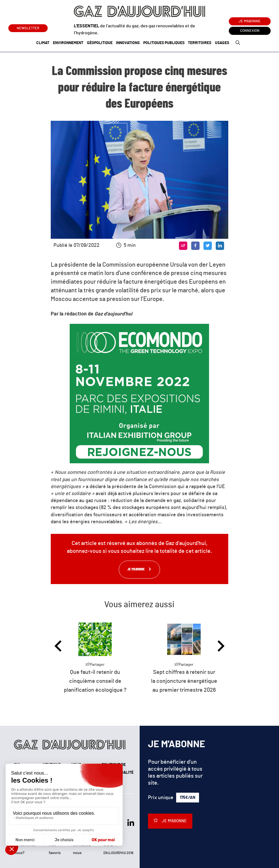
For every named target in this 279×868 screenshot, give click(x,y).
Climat (43, 43)
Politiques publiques (164, 43)
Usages (222, 43)
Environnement (68, 43)
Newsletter (28, 27)
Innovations (128, 43)
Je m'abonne (250, 21)
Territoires (200, 43)
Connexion (250, 31)
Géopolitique (100, 43)
